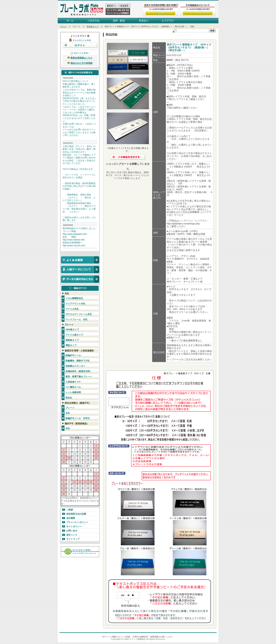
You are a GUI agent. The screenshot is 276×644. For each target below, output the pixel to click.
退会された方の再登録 (81, 63)
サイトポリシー (74, 527)
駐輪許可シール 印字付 (78, 418)
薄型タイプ (71, 345)
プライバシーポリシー (77, 522)
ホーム (63, 26)
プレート (70, 408)
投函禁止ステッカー (75, 366)
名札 (68, 413)
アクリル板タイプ (74, 335)
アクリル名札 (72, 309)
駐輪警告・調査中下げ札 (78, 361)
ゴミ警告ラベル (73, 387)
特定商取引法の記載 (76, 514)
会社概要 (71, 518)
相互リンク (72, 535)
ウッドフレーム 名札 (77, 319)
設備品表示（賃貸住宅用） (79, 371)
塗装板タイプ (93, 26)
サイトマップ (73, 539)
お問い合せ (72, 531)
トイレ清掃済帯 (73, 392)
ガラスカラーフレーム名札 (79, 314)
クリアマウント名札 (75, 304)
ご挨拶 (70, 510)
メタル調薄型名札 (74, 298)
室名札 (69, 398)
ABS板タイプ (72, 329)
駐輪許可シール (73, 355)
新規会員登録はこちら (81, 58)
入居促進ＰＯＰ (73, 382)
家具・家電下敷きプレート (79, 377)
